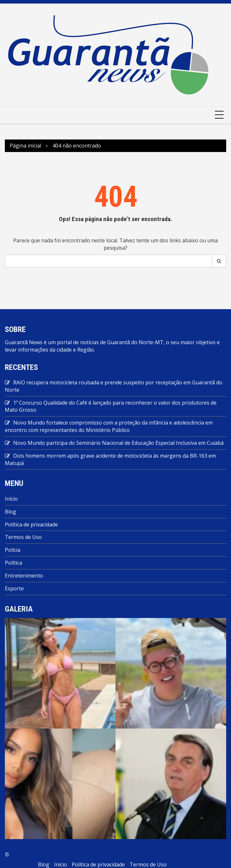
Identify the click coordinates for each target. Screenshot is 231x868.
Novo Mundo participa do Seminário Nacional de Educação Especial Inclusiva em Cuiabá (118, 443)
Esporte (14, 588)
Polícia (13, 550)
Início (11, 499)
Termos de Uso (23, 537)
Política (14, 563)
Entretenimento (24, 576)
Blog (10, 512)
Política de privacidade (31, 524)
